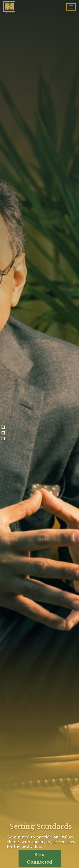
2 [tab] (3, 433)
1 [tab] (3, 427)
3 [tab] (3, 438)
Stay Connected (39, 859)
